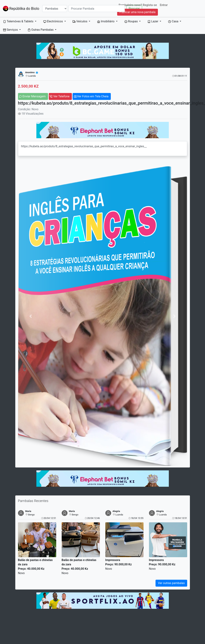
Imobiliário (106, 21)
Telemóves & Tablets (19, 21)
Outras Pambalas (41, 30)
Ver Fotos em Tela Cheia (93, 96)
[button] (31, 316)
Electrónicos (53, 21)
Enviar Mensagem (34, 96)
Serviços (11, 30)
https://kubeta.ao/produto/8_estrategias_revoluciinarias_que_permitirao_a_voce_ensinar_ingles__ (103, 149)
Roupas (132, 21)
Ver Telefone (61, 96)
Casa (174, 21)
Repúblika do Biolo (21, 9)
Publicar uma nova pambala (138, 12)
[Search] (97, 9)
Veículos (80, 21)
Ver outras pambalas (171, 583)
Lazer (153, 21)
